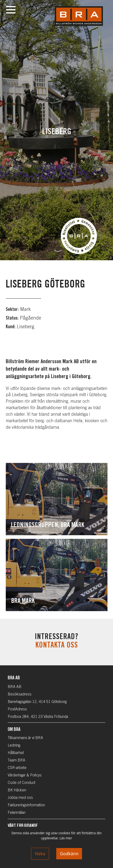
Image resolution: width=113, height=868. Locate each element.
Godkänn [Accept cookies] (69, 854)
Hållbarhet (16, 753)
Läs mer (66, 838)
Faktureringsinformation (26, 805)
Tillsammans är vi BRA (25, 738)
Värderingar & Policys (25, 775)
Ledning (14, 746)
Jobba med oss (20, 798)
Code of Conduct (22, 783)
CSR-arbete (17, 768)
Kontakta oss (57, 646)
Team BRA (16, 761)
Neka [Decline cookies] (40, 854)
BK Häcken (17, 790)
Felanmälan (17, 813)
